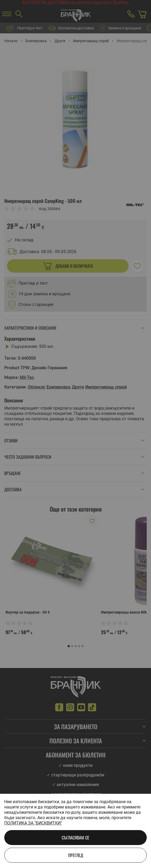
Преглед (76, 855)
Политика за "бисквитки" (33, 823)
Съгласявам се (75, 838)
